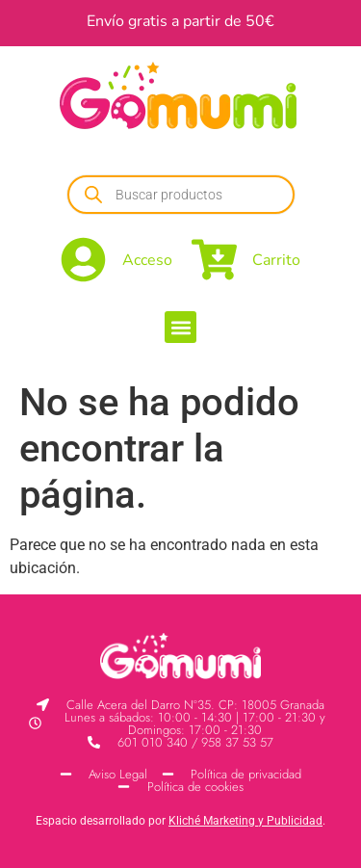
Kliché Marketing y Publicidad (245, 821)
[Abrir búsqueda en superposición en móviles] (181, 195)
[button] (180, 327)
